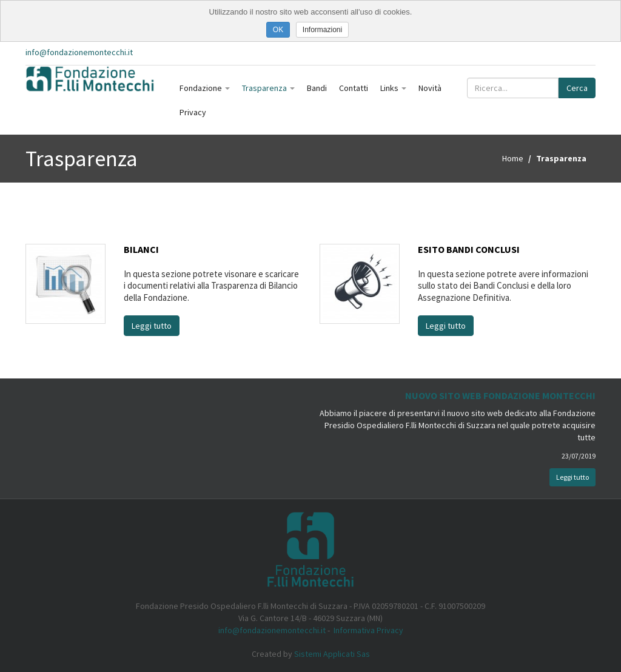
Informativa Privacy (368, 630)
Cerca (577, 88)
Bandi (317, 88)
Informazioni (322, 30)
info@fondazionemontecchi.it (79, 52)
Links (393, 88)
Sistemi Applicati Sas (332, 654)
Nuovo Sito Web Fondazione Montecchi (500, 395)
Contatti (354, 88)
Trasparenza (268, 88)
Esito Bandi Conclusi (469, 249)
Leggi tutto (152, 326)
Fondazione (205, 88)
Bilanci (141, 249)
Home (513, 158)
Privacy (193, 112)
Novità (430, 88)
